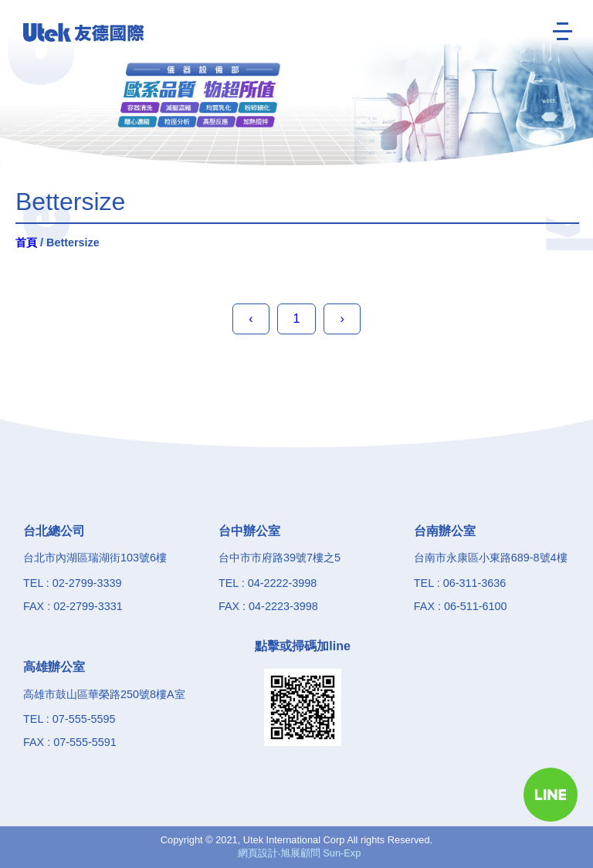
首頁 (26, 242)
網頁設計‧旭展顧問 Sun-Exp (300, 853)
